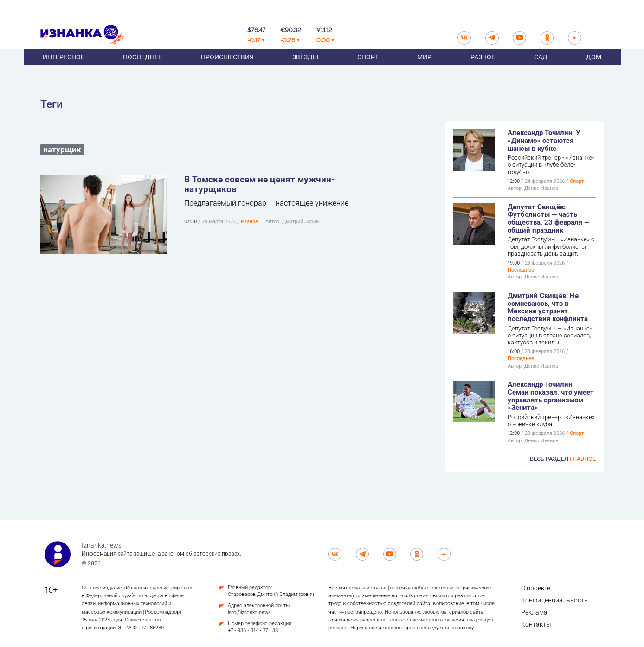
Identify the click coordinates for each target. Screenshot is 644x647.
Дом (594, 68)
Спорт (368, 68)
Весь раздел (563, 459)
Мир (424, 68)
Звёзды (305, 68)
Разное (483, 68)
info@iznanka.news (249, 612)
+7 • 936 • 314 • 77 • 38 (253, 631)
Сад (541, 68)
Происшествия (227, 68)
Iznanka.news (102, 545)
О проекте (536, 588)
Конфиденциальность (554, 600)
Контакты (536, 624)
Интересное (64, 68)
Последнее (142, 68)
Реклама (534, 612)
